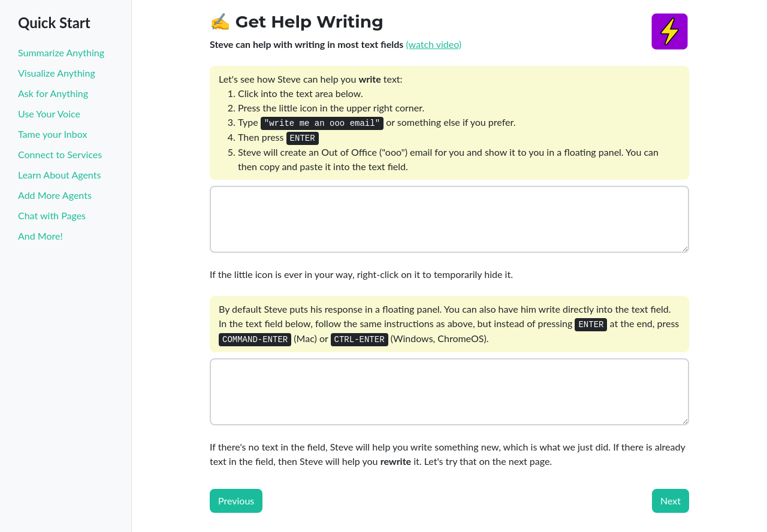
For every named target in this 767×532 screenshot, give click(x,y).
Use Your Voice (49, 114)
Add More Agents (55, 195)
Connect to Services (60, 154)
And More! (40, 236)
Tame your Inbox (52, 134)
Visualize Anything (57, 73)
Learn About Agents (59, 175)
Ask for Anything (53, 93)
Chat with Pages (52, 215)
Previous (236, 501)
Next (671, 501)
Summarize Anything (61, 52)
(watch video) (434, 44)
